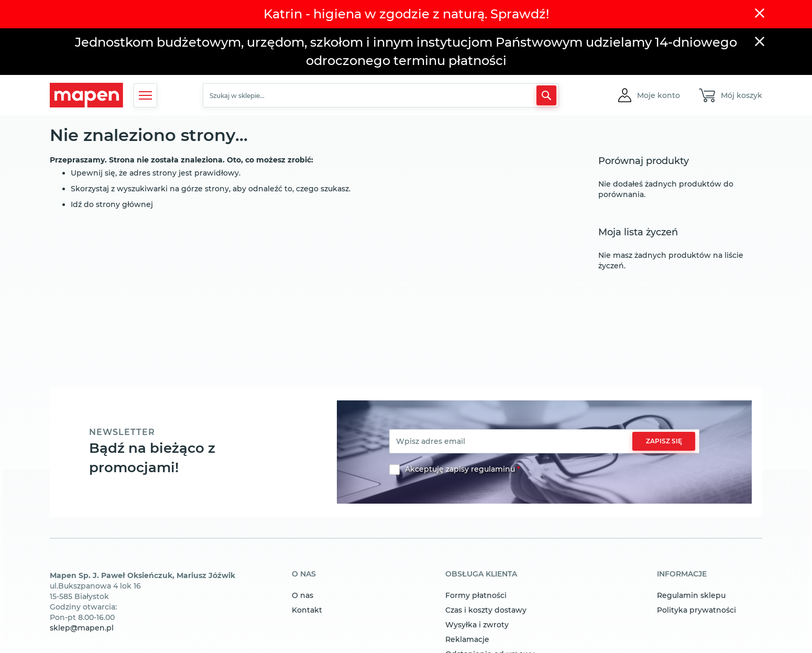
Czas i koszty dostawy (486, 610)
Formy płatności (476, 595)
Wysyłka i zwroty (477, 625)
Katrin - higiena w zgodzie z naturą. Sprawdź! (406, 14)
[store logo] (86, 95)
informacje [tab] (682, 574)
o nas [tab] (304, 574)
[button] (659, 95)
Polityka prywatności (696, 610)
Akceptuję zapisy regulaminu (460, 469)
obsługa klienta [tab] (481, 574)
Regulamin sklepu (691, 595)
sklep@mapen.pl (82, 628)
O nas (303, 595)
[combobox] (381, 95)
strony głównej (124, 204)
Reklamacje (467, 639)
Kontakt (307, 610)
